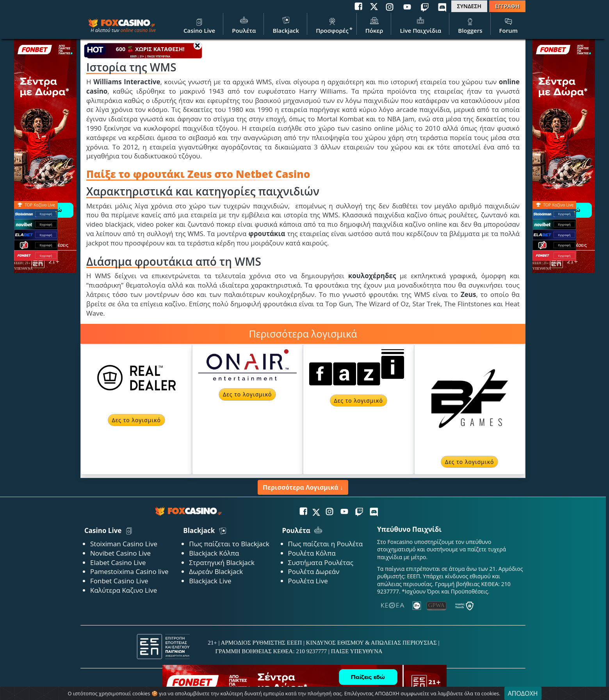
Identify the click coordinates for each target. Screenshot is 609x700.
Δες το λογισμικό (136, 420)
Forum (508, 25)
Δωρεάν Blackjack (216, 571)
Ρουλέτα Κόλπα (312, 553)
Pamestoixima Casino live (129, 571)
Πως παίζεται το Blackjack (229, 544)
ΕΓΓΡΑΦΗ (507, 6)
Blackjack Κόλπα (214, 553)
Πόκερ (374, 25)
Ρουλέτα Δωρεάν (314, 571)
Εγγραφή (564, 214)
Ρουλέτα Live (308, 581)
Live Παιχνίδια (420, 25)
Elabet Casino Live (118, 562)
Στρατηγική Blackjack (222, 562)
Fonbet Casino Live (119, 581)
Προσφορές (332, 25)
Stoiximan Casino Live (124, 544)
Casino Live (199, 25)
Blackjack (286, 25)
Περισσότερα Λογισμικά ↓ (303, 487)
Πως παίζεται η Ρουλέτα (326, 544)
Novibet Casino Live (120, 553)
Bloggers (470, 25)
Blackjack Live (210, 581)
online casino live (138, 30)
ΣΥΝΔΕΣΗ (469, 6)
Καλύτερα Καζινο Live (124, 590)
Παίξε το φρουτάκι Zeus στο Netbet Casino (198, 174)
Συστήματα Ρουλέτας (321, 562)
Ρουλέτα (244, 25)
